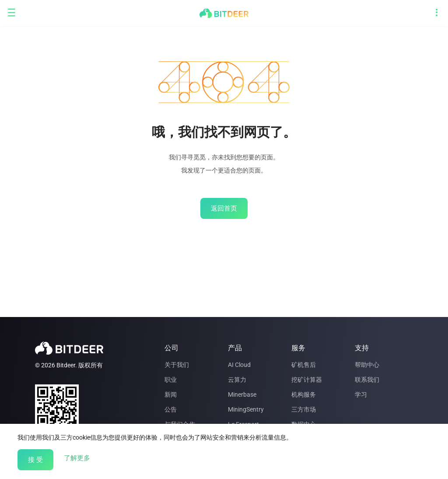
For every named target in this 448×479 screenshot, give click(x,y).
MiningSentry (246, 409)
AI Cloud (239, 365)
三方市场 (304, 409)
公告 (171, 409)
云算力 (237, 380)
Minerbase (242, 394)
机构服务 (304, 394)
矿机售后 (304, 365)
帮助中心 (367, 365)
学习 (361, 394)
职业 (171, 380)
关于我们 (177, 365)
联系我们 (367, 380)
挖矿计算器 (307, 380)
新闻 (171, 394)
